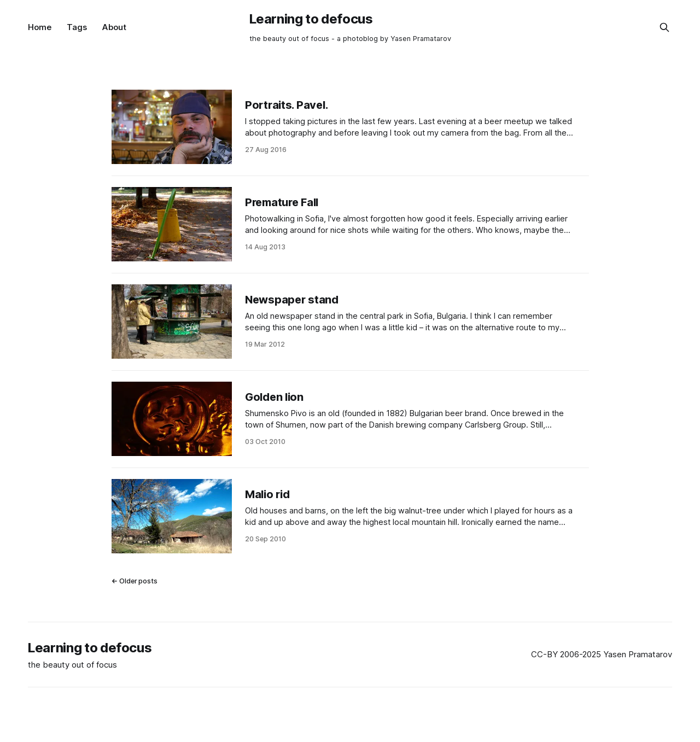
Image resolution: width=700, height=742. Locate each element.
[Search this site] (664, 27)
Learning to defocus (311, 19)
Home (40, 27)
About (114, 27)
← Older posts (135, 581)
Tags (77, 27)
